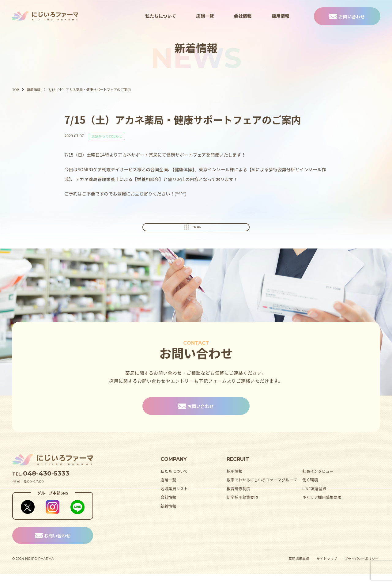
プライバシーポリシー (361, 569)
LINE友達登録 (314, 498)
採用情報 (281, 16)
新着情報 (34, 89)
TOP (16, 89)
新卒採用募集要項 (242, 507)
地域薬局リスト (174, 498)
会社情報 (243, 16)
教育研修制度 (238, 498)
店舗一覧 (205, 16)
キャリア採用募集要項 (322, 507)
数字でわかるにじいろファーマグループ (262, 490)
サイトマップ (327, 569)
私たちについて (160, 16)
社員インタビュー (318, 481)
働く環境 (310, 490)
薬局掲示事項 (299, 569)
